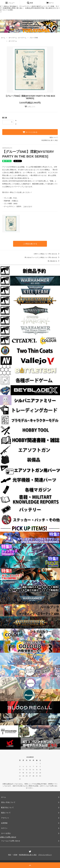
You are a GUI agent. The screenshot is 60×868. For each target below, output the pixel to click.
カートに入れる (30, 132)
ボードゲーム (13, 41)
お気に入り (30, 107)
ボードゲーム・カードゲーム (17, 38)
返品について (54, 137)
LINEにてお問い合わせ (8, 837)
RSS (10, 855)
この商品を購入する (30, 244)
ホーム (3, 38)
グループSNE (34, 38)
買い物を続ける (54, 261)
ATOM (15, 855)
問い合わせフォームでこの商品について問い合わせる (42, 257)
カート (50, 3)
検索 (30, 3)
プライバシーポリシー (45, 855)
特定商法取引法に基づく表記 (28, 855)
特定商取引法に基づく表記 (50, 140)
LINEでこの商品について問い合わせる (47, 254)
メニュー (10, 3)
